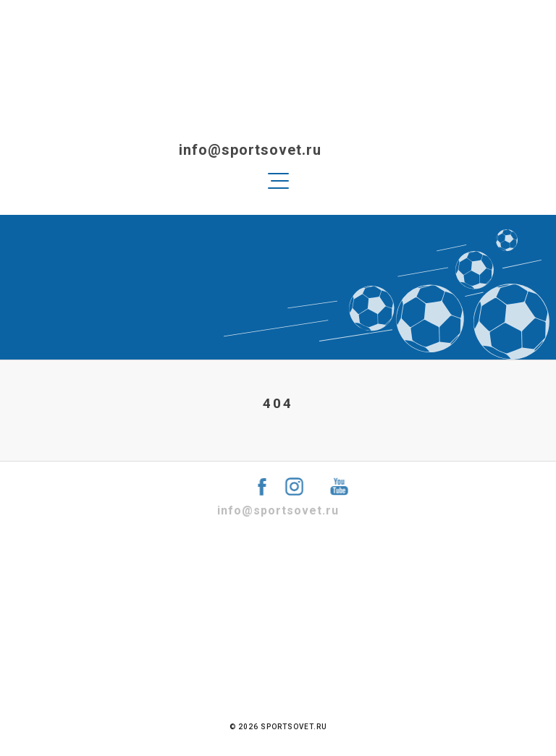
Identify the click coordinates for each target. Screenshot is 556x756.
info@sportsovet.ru (222, 150)
